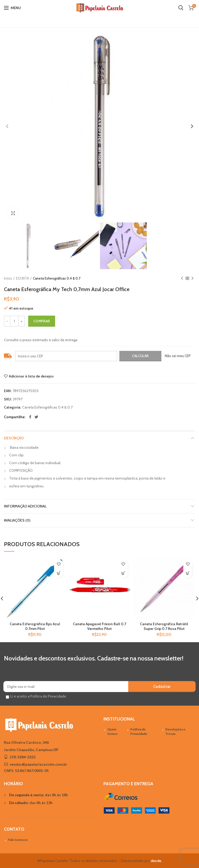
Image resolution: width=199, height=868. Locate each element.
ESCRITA (22, 278)
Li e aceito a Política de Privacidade (38, 696)
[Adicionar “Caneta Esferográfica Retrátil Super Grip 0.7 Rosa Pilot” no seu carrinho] (188, 573)
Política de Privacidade (139, 731)
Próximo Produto (192, 278)
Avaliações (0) (17, 520)
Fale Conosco (18, 840)
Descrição (14, 438)
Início (8, 278)
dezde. (156, 861)
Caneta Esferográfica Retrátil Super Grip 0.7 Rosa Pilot (164, 626)
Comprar (42, 321)
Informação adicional (25, 506)
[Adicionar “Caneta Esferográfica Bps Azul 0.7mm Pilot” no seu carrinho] (59, 573)
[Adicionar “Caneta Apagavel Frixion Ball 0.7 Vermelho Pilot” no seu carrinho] (123, 573)
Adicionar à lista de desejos (31, 376)
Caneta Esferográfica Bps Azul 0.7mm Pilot (35, 626)
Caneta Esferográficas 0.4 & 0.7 (57, 278)
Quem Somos (112, 731)
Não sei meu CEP (178, 356)
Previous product (182, 278)
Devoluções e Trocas (175, 731)
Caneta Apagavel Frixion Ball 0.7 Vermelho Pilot (99, 626)
